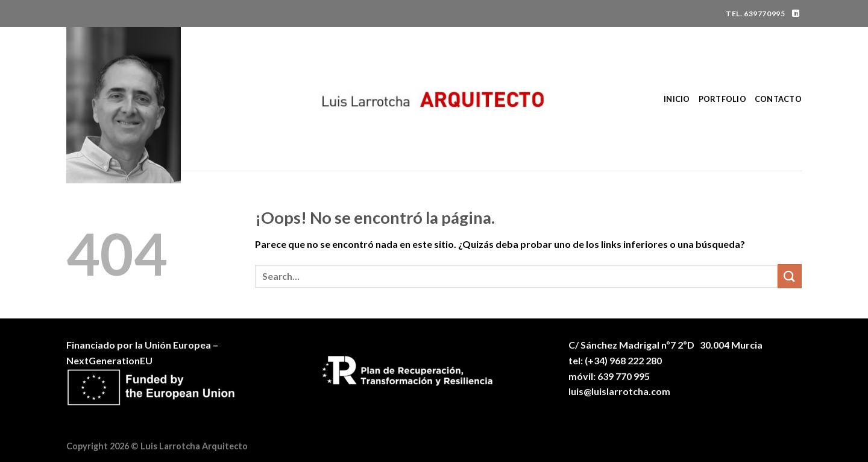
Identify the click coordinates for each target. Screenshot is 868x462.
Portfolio (722, 99)
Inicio (677, 99)
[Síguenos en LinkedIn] (796, 14)
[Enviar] (790, 276)
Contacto (778, 99)
